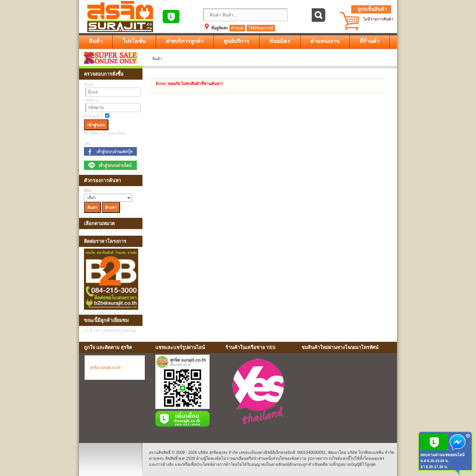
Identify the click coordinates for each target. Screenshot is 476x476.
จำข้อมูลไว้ (93, 116)
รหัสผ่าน (91, 100)
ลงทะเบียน (116, 133)
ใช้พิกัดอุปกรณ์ (261, 28)
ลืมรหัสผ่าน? (95, 133)
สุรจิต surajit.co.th (105, 368)
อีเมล (89, 85)
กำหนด (237, 28)
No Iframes (347, 393)
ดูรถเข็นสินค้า (372, 9)
